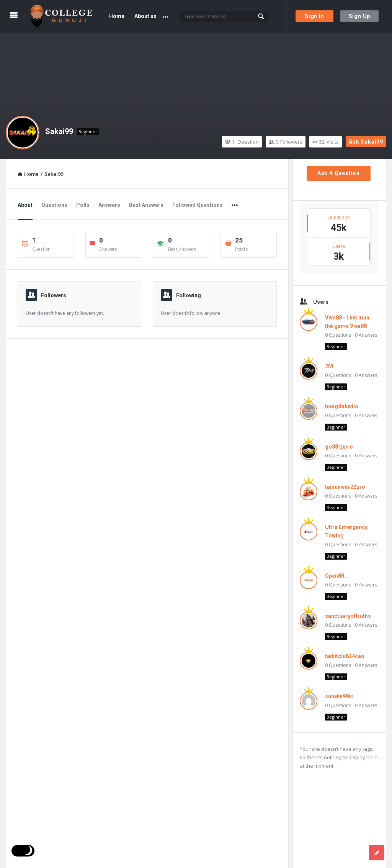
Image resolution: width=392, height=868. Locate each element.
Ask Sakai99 (366, 142)
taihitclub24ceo (345, 656)
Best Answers (146, 205)
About (25, 205)
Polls (83, 205)
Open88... (337, 576)
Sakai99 (59, 131)
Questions (54, 205)
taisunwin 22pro (345, 487)
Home (117, 16)
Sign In (314, 16)
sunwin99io (339, 696)
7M (329, 366)
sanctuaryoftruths (348, 616)
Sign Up (360, 16)
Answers (109, 205)
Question (242, 142)
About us (145, 16)
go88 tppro (339, 447)
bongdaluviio (342, 406)
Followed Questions (198, 205)
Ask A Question (339, 173)
